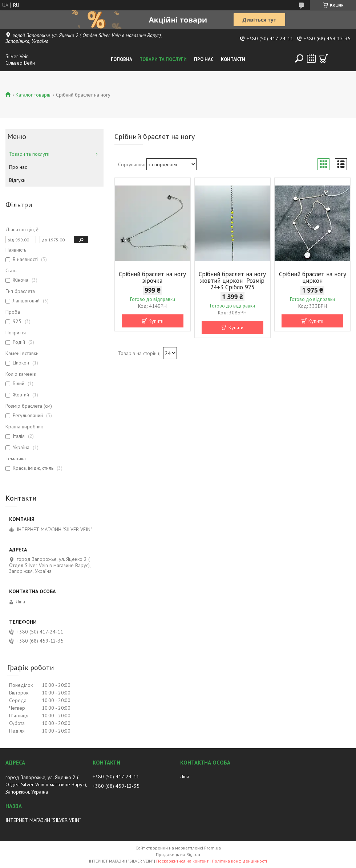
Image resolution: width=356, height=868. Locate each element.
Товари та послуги (163, 59)
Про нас (204, 59)
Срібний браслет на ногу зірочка (152, 277)
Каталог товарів (33, 95)
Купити (156, 321)
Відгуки (17, 180)
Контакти (233, 59)
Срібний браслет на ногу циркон (313, 277)
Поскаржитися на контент (182, 861)
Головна (122, 59)
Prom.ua (213, 848)
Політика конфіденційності (239, 861)
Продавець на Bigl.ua (178, 854)
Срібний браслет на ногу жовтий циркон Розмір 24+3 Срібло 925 (232, 281)
